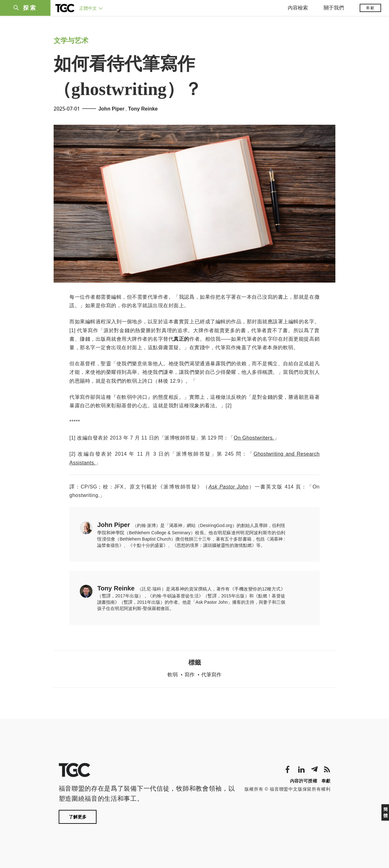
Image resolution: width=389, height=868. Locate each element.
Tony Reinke (143, 109)
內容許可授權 (304, 781)
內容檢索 (298, 8)
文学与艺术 (71, 41)
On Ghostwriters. (254, 438)
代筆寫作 (211, 675)
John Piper (112, 109)
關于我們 (334, 8)
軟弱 (173, 675)
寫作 (190, 675)
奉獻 (370, 8)
